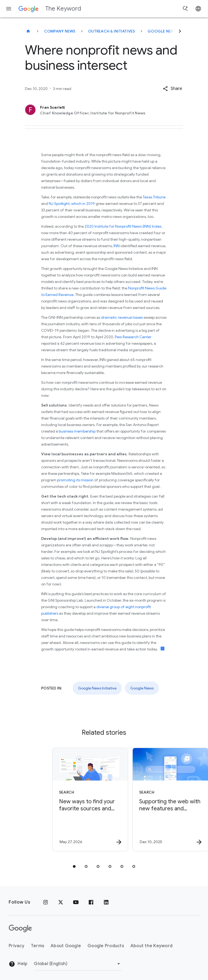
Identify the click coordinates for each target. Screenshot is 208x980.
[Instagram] (45, 902)
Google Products (106, 946)
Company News (60, 31)
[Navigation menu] (9, 9)
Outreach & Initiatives (112, 31)
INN (117, 246)
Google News (142, 688)
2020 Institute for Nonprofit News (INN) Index (123, 226)
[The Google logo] (20, 929)
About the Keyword (152, 946)
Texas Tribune (154, 197)
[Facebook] (91, 902)
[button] (172, 89)
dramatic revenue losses (122, 317)
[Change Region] (78, 964)
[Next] (180, 31)
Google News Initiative (172, 31)
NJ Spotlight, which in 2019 (72, 204)
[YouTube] (76, 902)
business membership (77, 431)
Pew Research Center (133, 337)
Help (18, 964)
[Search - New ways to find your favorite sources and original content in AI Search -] (63, 800)
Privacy (17, 946)
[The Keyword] (28, 31)
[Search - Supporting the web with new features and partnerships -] (144, 800)
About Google (66, 946)
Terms (38, 946)
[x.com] (61, 902)
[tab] (74, 866)
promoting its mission (75, 480)
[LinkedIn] (106, 902)
